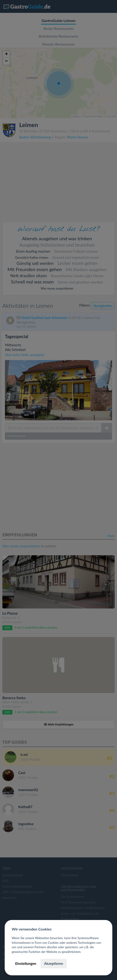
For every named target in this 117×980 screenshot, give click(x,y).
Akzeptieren (53, 963)
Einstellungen (26, 963)
